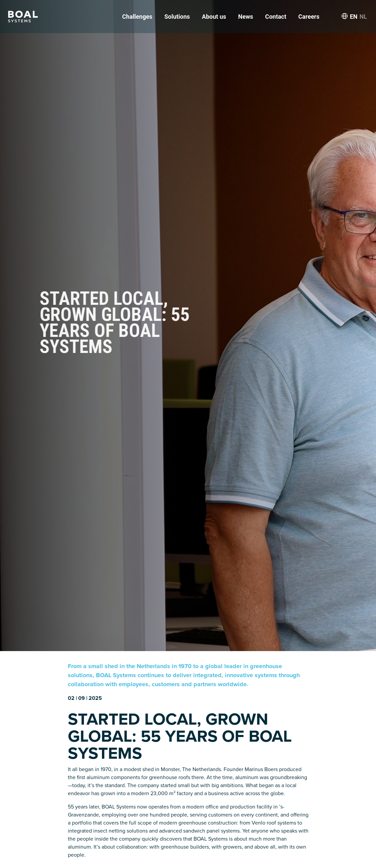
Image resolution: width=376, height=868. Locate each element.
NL (363, 17)
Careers (309, 17)
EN (354, 17)
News (245, 17)
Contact (276, 17)
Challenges (137, 17)
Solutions (177, 17)
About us (214, 17)
